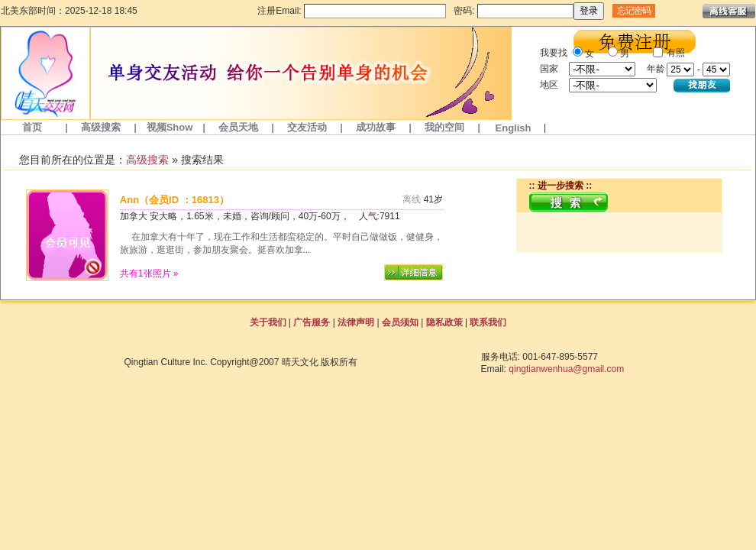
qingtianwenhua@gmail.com (566, 369)
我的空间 (444, 127)
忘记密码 (634, 11)
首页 (32, 127)
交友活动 (307, 127)
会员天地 (238, 127)
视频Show (170, 127)
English (514, 128)
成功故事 (376, 127)
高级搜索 (101, 127)
